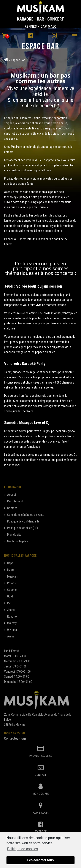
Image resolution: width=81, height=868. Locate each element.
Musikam (13, 577)
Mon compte (41, 794)
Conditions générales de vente (26, 515)
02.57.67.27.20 (14, 733)
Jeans (11, 610)
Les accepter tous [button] (40, 861)
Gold (10, 596)
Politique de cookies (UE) (22, 528)
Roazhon (13, 616)
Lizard (11, 570)
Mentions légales (18, 541)
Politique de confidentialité (23, 521)
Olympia (12, 630)
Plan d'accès (41, 813)
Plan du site (14, 535)
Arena (11, 636)
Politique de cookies (22, 850)
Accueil (12, 495)
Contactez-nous (15, 738)
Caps (10, 563)
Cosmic (12, 590)
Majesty (12, 623)
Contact (12, 508)
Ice (9, 603)
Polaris (11, 583)
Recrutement (15, 501)
